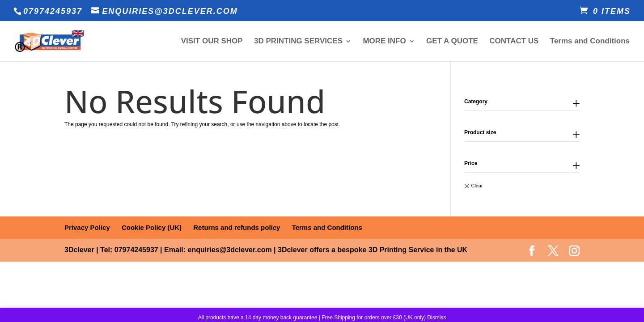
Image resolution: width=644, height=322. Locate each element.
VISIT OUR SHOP (212, 42)
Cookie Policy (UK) (152, 227)
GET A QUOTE (452, 42)
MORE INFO (384, 42)
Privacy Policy (87, 227)
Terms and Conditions (590, 42)
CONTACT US (514, 42)
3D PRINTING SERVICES (298, 42)
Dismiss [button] (436, 318)
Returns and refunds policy (237, 227)
